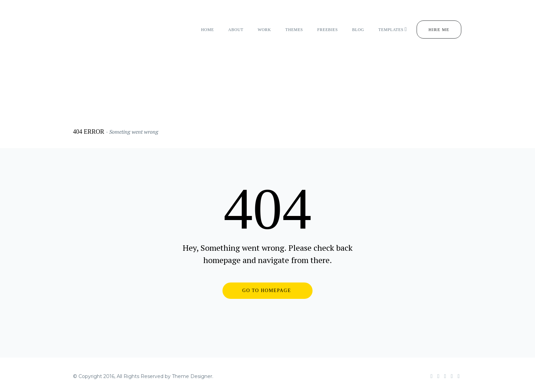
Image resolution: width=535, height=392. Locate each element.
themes (294, 30)
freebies (328, 30)
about (236, 30)
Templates (393, 29)
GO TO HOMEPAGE (267, 291)
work (264, 30)
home (207, 30)
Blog (358, 30)
